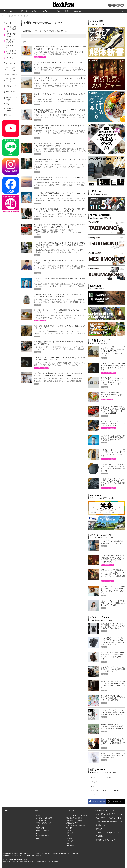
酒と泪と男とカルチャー (11, 35)
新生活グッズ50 (11, 46)
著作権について (102, 825)
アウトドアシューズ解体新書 (11, 29)
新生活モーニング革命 (11, 41)
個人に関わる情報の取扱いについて (110, 814)
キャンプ (94, 778)
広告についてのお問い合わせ (107, 840)
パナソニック (96, 782)
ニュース (12, 11)
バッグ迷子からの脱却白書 (11, 52)
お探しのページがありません (19, 16)
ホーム (4, 16)
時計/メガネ (11, 91)
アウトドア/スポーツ (11, 80)
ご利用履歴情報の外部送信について (110, 822)
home (5, 11)
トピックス (56, 11)
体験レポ (24, 11)
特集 (67, 11)
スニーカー (108, 778)
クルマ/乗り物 (12, 75)
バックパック (96, 786)
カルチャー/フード (11, 109)
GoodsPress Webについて (106, 811)
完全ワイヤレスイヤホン (99, 791)
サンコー (94, 795)
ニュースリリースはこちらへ (107, 833)
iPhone (117, 791)
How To (45, 11)
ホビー (9, 104)
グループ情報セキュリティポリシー (110, 818)
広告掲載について (103, 836)
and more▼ (77, 11)
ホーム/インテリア (12, 99)
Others (9, 115)
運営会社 (99, 829)
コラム (34, 11)
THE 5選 (9, 58)
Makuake (110, 782)
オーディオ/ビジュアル (11, 69)
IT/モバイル (11, 63)
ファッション (11, 86)
